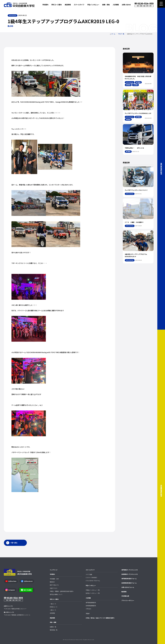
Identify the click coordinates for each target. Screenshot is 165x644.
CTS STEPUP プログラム (93, 581)
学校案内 (52, 574)
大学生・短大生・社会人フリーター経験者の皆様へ (100, 618)
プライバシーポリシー (128, 600)
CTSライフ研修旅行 (91, 578)
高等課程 (52, 613)
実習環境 (68, 5)
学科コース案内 (54, 599)
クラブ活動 (89, 574)
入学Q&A (88, 609)
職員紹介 (52, 582)
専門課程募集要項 (91, 602)
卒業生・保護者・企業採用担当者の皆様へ (62, 591)
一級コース (53, 604)
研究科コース (54, 607)
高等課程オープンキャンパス (130, 574)
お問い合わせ (126, 5)
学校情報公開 (125, 596)
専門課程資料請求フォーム (129, 579)
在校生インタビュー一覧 (93, 593)
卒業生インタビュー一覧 (93, 590)
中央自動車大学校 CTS (19, 5)
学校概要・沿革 (54, 579)
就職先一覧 (53, 627)
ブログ (88, 614)
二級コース (53, 610)
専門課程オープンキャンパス (130, 570)
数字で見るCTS (54, 585)
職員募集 (124, 592)
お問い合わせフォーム (128, 587)
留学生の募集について (56, 594)
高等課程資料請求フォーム (129, 583)
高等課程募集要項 (91, 606)
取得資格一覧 (54, 630)
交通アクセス (54, 588)
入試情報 (88, 598)
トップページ (54, 570)
